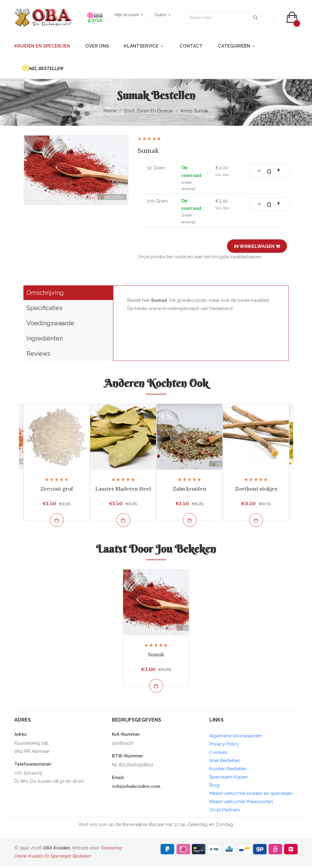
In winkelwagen (256, 248)
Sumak (156, 656)
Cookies (218, 754)
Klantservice (144, 48)
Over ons (97, 48)
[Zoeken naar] (223, 18)
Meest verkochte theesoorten (241, 803)
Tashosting (112, 849)
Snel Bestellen (225, 762)
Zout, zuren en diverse (149, 112)
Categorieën (237, 48)
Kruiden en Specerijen (42, 48)
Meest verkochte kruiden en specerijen (251, 795)
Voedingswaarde (50, 325)
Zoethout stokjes (256, 490)
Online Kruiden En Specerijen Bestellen (53, 858)
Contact (191, 48)
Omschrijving (45, 294)
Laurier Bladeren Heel (123, 490)
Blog (214, 787)
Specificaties (44, 309)
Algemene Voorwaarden (236, 737)
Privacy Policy (224, 746)
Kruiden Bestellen (228, 770)
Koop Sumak (195, 113)
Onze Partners (225, 811)
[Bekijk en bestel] (57, 522)
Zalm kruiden (190, 490)
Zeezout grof (57, 490)
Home (110, 112)
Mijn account (128, 16)
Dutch (162, 16)
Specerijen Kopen (229, 778)
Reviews (39, 355)
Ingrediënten (45, 340)
